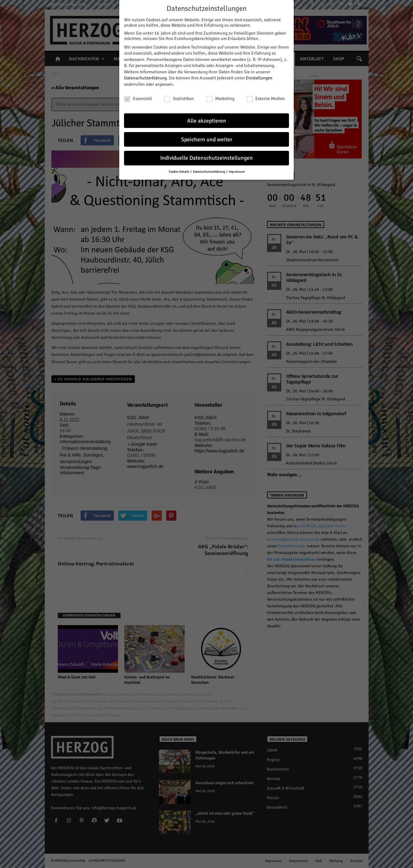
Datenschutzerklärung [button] (209, 167)
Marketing (220, 93)
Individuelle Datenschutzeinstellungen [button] (206, 153)
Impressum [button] (237, 167)
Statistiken (179, 93)
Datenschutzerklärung (145, 73)
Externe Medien (266, 93)
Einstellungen (259, 73)
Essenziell (138, 93)
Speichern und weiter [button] (207, 134)
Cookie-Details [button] (179, 167)
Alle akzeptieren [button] (207, 115)
